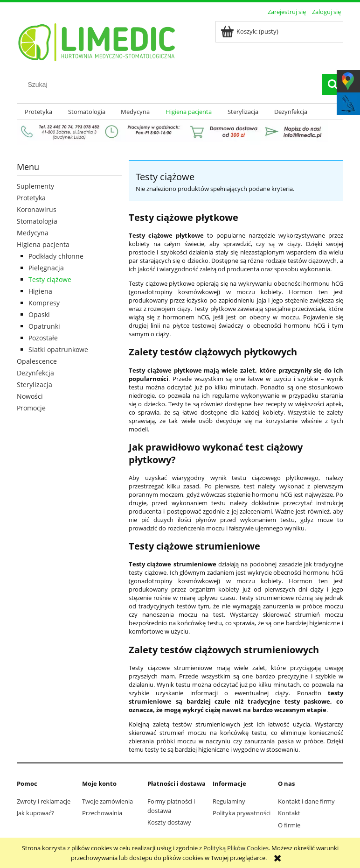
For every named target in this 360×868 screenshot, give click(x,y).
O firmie (289, 825)
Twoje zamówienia (107, 801)
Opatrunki (44, 326)
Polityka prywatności (242, 813)
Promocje (31, 408)
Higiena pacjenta (43, 244)
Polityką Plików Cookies (236, 848)
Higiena (40, 291)
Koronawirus (37, 209)
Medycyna (33, 233)
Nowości (30, 396)
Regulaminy (229, 801)
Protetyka (31, 198)
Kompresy (44, 303)
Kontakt (289, 813)
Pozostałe (43, 338)
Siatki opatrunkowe (58, 349)
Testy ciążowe (50, 279)
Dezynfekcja (35, 373)
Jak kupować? (35, 813)
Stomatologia (37, 221)
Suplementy (35, 186)
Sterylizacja (35, 385)
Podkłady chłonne (56, 256)
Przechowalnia (102, 813)
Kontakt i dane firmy (306, 801)
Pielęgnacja (46, 268)
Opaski (39, 314)
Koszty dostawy (169, 822)
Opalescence (37, 361)
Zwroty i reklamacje (44, 801)
